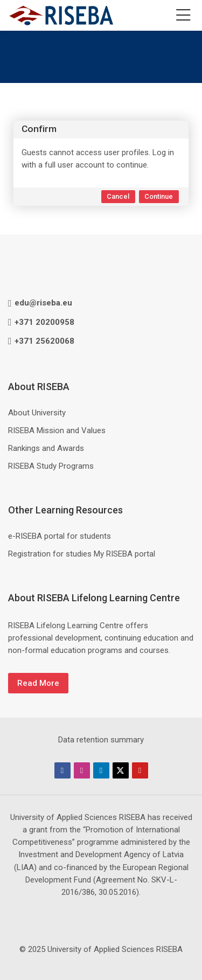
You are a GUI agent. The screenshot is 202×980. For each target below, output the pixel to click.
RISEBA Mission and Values (57, 430)
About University (37, 413)
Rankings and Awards (46, 448)
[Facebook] (62, 770)
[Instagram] (82, 770)
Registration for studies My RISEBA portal (82, 554)
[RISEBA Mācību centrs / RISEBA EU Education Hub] (61, 16)
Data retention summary (101, 740)
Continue (159, 196)
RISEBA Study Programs (51, 466)
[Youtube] (140, 770)
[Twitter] (121, 770)
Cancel (118, 196)
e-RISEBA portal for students (60, 536)
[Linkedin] (101, 770)
